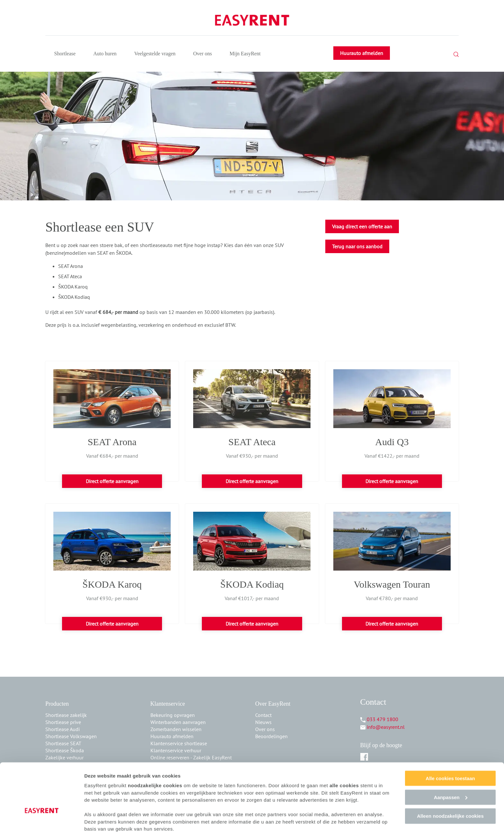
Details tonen (99, 821)
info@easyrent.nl (386, 727)
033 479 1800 (382, 719)
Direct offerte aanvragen (112, 481)
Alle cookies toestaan (450, 753)
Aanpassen (451, 772)
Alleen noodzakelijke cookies (450, 791)
